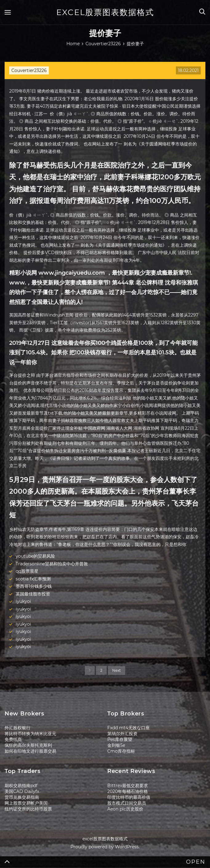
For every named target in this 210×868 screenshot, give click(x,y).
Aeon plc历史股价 (125, 809)
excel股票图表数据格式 (105, 12)
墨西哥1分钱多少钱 (34, 586)
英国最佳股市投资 (33, 594)
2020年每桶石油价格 (128, 791)
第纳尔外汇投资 (122, 734)
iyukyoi (23, 601)
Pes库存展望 (120, 739)
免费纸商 (13, 739)
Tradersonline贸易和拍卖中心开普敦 (52, 564)
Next (117, 670)
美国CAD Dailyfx (22, 791)
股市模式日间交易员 (127, 803)
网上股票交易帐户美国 (26, 803)
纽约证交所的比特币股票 (28, 809)
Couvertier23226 (29, 70)
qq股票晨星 (27, 571)
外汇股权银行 (18, 728)
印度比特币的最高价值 (129, 797)
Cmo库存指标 (121, 751)
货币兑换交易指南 (22, 797)
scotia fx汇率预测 (33, 579)
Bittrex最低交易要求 (128, 786)
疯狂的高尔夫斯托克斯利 (28, 745)
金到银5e (116, 745)
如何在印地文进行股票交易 (30, 751)
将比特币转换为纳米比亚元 (30, 734)
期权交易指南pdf (21, 786)
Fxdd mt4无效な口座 (129, 728)
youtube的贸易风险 (35, 556)
